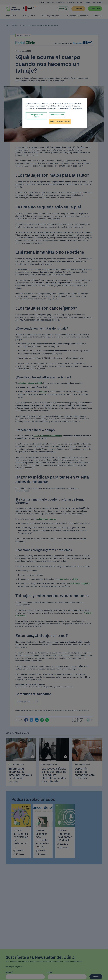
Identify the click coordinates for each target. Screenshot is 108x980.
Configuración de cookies (36, 116)
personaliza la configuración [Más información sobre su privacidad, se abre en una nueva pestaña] (71, 108)
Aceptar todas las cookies (60, 121)
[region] (55, 113)
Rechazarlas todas (57, 115)
